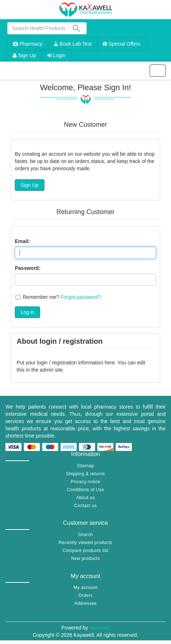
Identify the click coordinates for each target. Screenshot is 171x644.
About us (85, 498)
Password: (28, 268)
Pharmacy (28, 44)
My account (85, 587)
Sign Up (24, 55)
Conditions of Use (85, 490)
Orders (86, 595)
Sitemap (86, 466)
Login (56, 55)
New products (85, 559)
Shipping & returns (86, 474)
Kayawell (99, 628)
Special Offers (121, 44)
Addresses (85, 603)
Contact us (85, 506)
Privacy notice (86, 482)
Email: (22, 241)
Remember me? (41, 297)
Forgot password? (81, 297)
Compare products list (85, 551)
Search (85, 535)
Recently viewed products (85, 543)
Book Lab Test (72, 44)
